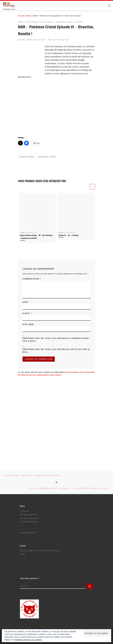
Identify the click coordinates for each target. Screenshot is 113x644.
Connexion (24, 511)
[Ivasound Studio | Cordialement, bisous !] (9, 4)
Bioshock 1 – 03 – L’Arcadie (69, 235)
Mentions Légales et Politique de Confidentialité (40, 551)
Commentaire (32, 279)
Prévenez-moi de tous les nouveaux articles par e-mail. (57, 351)
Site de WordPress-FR (29, 522)
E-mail (27, 313)
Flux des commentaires (29, 518)
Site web (28, 324)
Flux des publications (29, 515)
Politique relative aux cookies (28, 640)
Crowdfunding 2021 (28, 533)
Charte (23, 554)
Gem (23, 40)
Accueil (21, 16)
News (29, 16)
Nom (26, 302)
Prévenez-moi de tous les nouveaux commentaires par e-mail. (56, 340)
